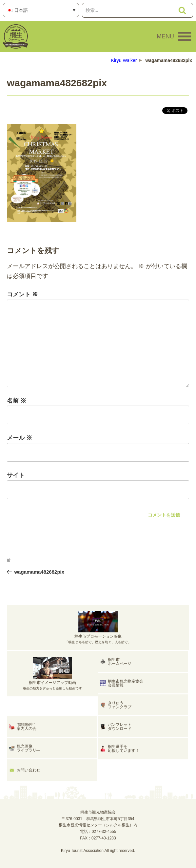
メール (20, 438)
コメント (22, 294)
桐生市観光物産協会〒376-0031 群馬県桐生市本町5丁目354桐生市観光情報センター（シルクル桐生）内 (98, 819)
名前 (17, 401)
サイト (16, 475)
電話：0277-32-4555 (98, 832)
